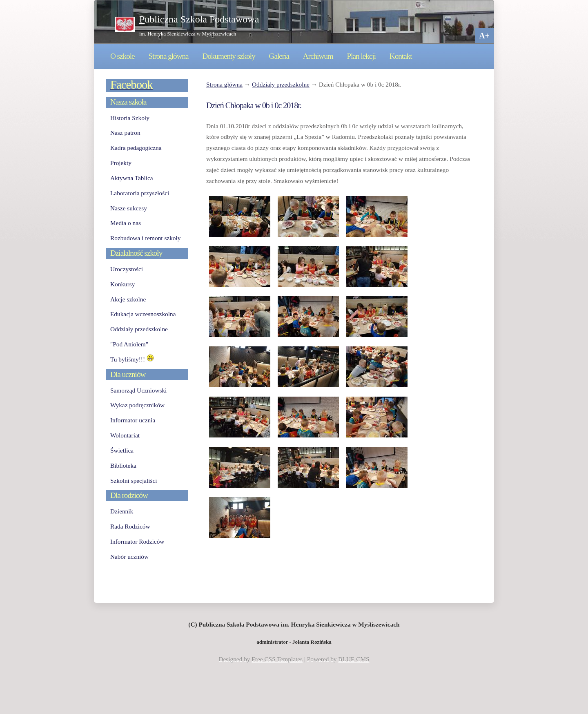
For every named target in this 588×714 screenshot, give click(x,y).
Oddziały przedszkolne (281, 84)
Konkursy (122, 284)
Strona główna (168, 56)
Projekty (121, 163)
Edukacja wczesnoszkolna (143, 314)
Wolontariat (125, 435)
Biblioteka (123, 465)
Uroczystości (127, 269)
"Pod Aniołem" (129, 344)
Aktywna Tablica (132, 178)
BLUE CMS (354, 659)
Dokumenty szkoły (228, 56)
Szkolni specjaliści (134, 481)
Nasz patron (125, 133)
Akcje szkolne (128, 299)
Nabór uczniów (129, 557)
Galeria (279, 56)
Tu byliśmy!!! (132, 359)
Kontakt (401, 56)
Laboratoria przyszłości (140, 193)
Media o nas (126, 223)
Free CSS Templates (277, 659)
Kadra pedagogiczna (136, 148)
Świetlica (122, 450)
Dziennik (122, 511)
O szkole (122, 56)
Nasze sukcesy (129, 208)
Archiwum (318, 56)
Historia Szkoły (130, 118)
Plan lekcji (361, 56)
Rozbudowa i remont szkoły (145, 238)
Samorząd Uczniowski (138, 390)
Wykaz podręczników (137, 405)
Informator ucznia (133, 420)
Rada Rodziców (130, 526)
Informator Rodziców (137, 541)
